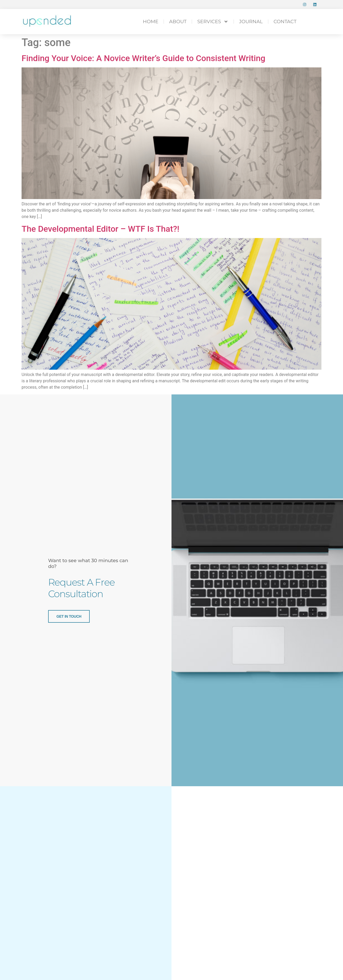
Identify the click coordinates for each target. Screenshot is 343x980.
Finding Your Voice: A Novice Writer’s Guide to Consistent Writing (143, 58)
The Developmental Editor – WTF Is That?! (100, 229)
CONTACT (285, 22)
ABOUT (178, 22)
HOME (151, 22)
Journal (251, 22)
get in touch (69, 616)
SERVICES (213, 22)
